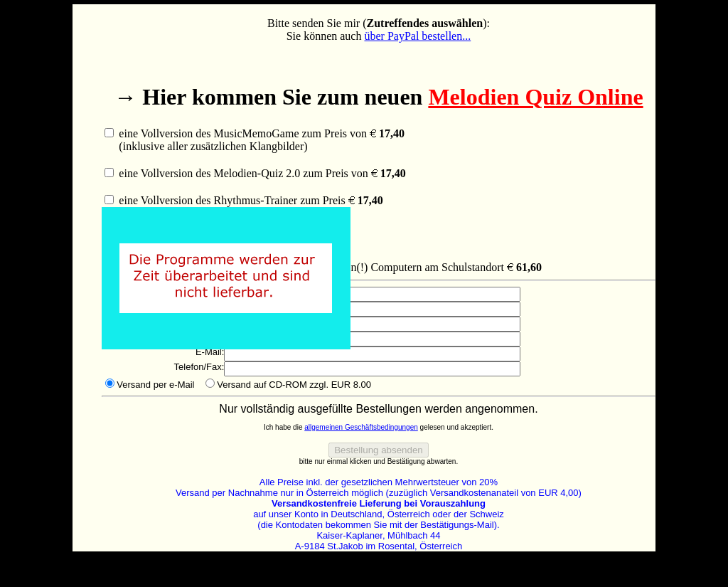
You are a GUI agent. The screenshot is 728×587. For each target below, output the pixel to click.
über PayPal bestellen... (417, 36)
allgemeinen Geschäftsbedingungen (361, 427)
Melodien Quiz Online (535, 97)
